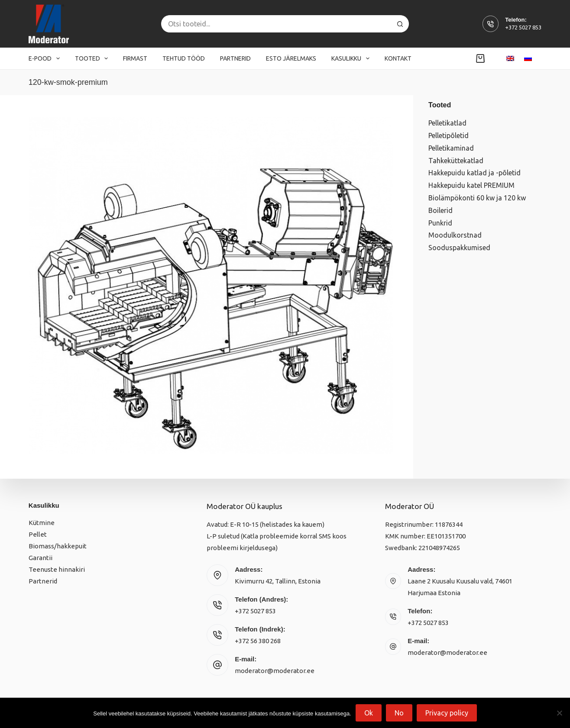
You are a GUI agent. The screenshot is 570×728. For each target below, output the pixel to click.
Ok (369, 713)
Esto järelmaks (291, 58)
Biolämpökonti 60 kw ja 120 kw (477, 198)
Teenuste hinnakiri (57, 569)
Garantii (40, 558)
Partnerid (235, 58)
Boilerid (440, 210)
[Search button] (400, 24)
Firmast (135, 58)
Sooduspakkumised (459, 248)
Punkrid (440, 223)
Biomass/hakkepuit (58, 546)
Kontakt (398, 58)
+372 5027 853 (523, 27)
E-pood (46, 58)
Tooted (93, 58)
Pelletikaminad (451, 148)
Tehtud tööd (184, 58)
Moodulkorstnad (455, 235)
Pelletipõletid (449, 135)
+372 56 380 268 (258, 641)
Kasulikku (352, 58)
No (399, 713)
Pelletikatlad (447, 123)
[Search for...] (276, 24)
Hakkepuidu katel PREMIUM (471, 185)
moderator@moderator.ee (275, 671)
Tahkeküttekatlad (456, 161)
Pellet (38, 534)
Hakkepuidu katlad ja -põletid (474, 173)
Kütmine (42, 523)
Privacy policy (447, 713)
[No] (559, 713)
